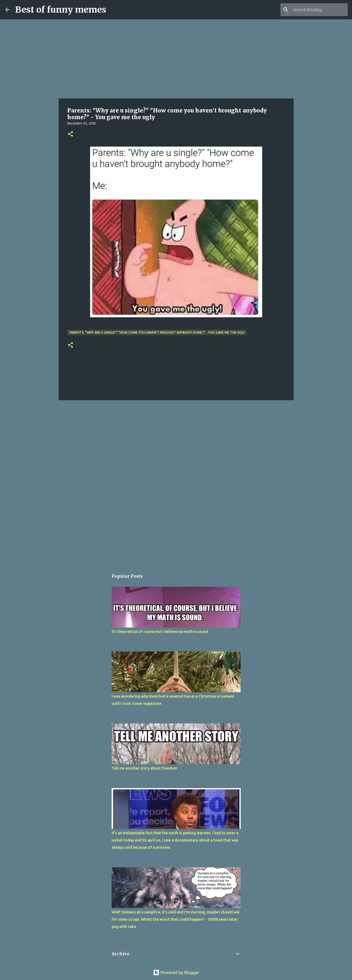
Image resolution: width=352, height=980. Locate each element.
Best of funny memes (61, 10)
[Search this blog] (319, 10)
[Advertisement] (176, 59)
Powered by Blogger (176, 972)
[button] (70, 134)
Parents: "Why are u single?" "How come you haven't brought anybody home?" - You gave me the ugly (157, 332)
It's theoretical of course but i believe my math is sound (160, 632)
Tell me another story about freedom (144, 768)
